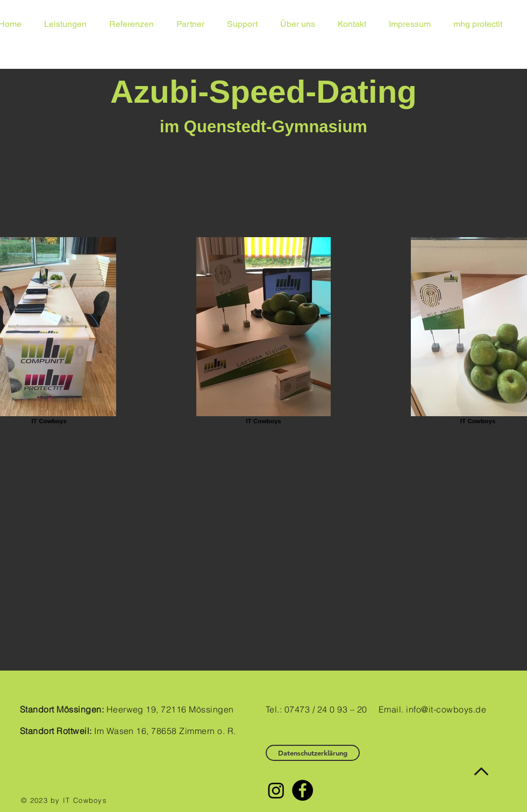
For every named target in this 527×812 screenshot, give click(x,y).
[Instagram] (276, 790)
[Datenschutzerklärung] (313, 753)
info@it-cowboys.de (446, 709)
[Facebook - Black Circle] (302, 790)
